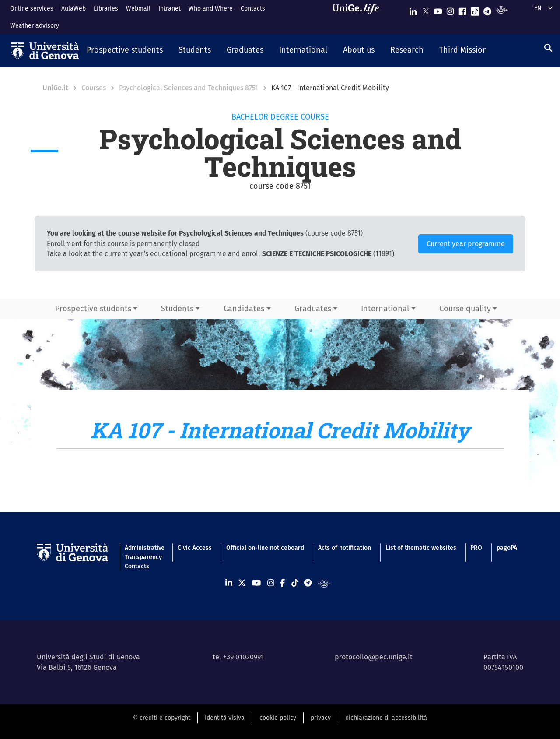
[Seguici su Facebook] (462, 9)
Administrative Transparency (144, 552)
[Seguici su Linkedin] (413, 9)
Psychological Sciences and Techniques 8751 (189, 88)
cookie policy (278, 718)
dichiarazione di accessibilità (386, 718)
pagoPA (507, 548)
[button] (125, 51)
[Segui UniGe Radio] (501, 9)
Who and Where (211, 9)
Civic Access (195, 548)
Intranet (170, 9)
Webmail (138, 9)
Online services (32, 9)
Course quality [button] (465, 309)
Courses (94, 88)
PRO (476, 548)
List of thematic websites (421, 548)
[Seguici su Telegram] (487, 9)
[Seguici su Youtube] (438, 9)
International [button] (385, 309)
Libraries (106, 9)
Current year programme (466, 244)
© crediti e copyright (162, 718)
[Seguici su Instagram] (450, 9)
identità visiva (225, 718)
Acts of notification (345, 548)
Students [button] (177, 309)
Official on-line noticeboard (265, 548)
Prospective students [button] (93, 309)
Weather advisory (35, 26)
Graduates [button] (313, 309)
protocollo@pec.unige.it (374, 657)
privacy (321, 718)
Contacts (253, 9)
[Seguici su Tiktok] (475, 9)
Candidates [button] (244, 309)
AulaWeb (73, 9)
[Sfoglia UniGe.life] (359, 17)
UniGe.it (55, 88)
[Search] (548, 48)
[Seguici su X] (426, 9)
